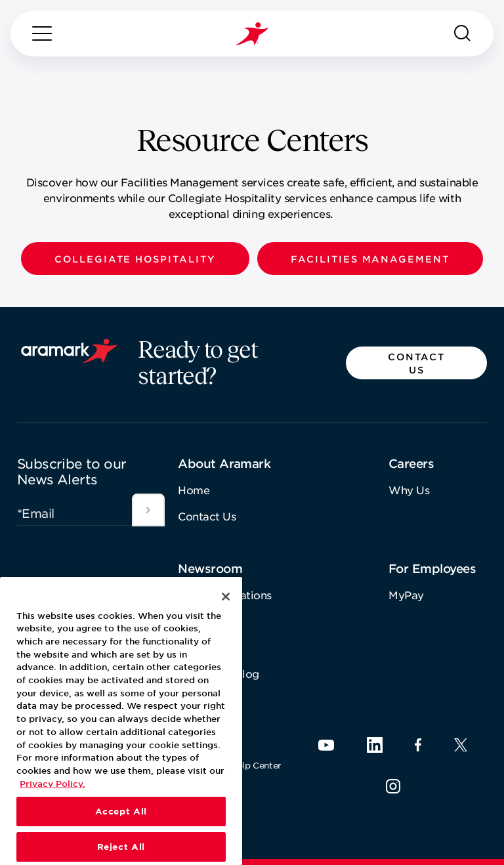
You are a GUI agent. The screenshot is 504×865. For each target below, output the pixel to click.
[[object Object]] (148, 510)
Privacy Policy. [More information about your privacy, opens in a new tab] (52, 814)
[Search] (463, 33)
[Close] (226, 627)
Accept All (121, 842)
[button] (135, 259)
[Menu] (42, 33)
